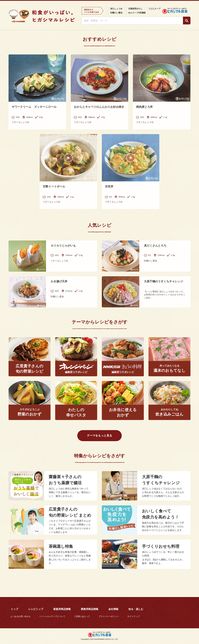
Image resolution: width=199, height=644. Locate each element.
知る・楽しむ (136, 609)
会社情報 (113, 609)
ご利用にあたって (82, 616)
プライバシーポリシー (109, 616)
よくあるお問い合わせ (20, 616)
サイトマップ (133, 616)
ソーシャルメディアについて (52, 616)
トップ (14, 609)
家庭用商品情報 (62, 609)
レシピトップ (36, 609)
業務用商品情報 (90, 609)
